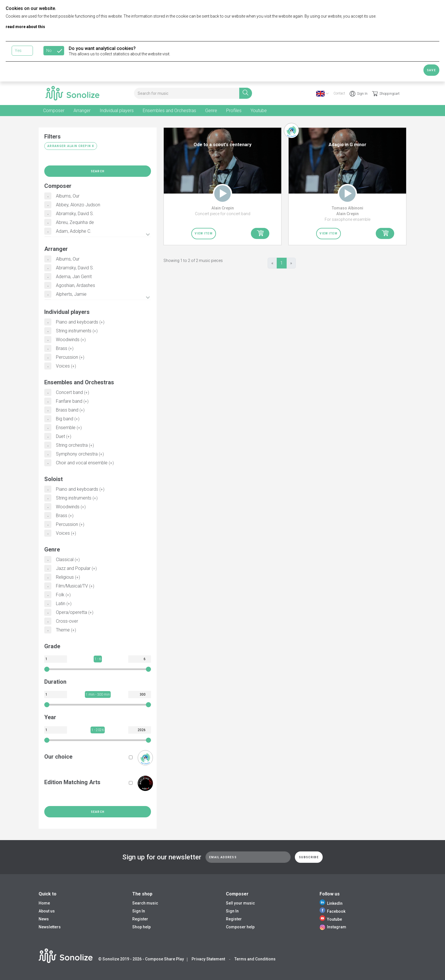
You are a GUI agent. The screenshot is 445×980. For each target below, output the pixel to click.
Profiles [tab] (234, 111)
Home (44, 903)
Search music (145, 903)
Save (431, 70)
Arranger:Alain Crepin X (71, 146)
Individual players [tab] (117, 111)
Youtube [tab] (259, 111)
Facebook (332, 911)
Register (140, 919)
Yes (18, 51)
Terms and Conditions (255, 959)
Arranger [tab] (82, 111)
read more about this (25, 27)
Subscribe (309, 857)
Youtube (331, 919)
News (44, 919)
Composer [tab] (54, 111)
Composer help (240, 927)
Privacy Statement (208, 959)
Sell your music (240, 903)
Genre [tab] (211, 111)
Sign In (359, 94)
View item (204, 233)
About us (47, 911)
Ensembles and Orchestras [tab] (169, 111)
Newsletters (50, 927)
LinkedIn (331, 903)
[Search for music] (187, 93)
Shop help (141, 927)
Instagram (333, 927)
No (49, 51)
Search (98, 171)
